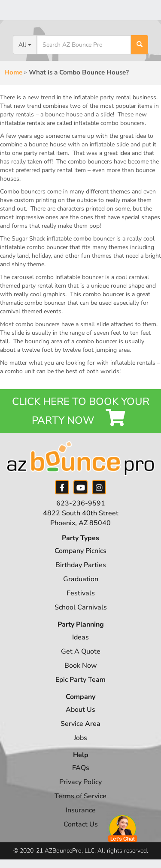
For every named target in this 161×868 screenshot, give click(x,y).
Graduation (81, 579)
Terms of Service (80, 796)
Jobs (80, 738)
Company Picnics (80, 551)
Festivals (81, 593)
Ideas (80, 637)
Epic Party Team (80, 680)
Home (13, 72)
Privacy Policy (80, 782)
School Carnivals (81, 607)
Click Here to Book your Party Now (81, 411)
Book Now (81, 666)
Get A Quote (81, 651)
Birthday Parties (81, 565)
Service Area (80, 724)
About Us (80, 710)
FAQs (81, 768)
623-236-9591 (81, 503)
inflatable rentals (133, 363)
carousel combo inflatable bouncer (58, 277)
